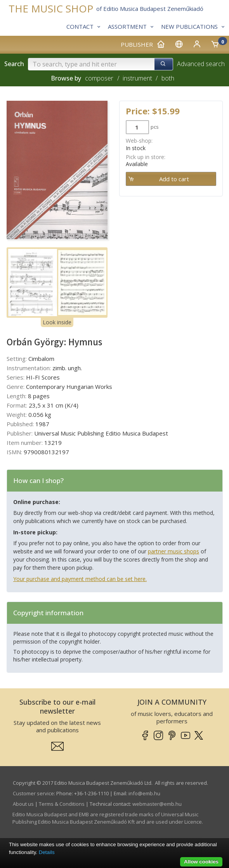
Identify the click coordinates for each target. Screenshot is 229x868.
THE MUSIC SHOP (51, 9)
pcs (155, 127)
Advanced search (201, 64)
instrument (137, 78)
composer (99, 78)
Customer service (33, 793)
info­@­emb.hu (144, 793)
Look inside (57, 322)
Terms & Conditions (62, 804)
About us (23, 804)
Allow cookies (201, 862)
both (168, 78)
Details (47, 852)
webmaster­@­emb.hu (157, 804)
